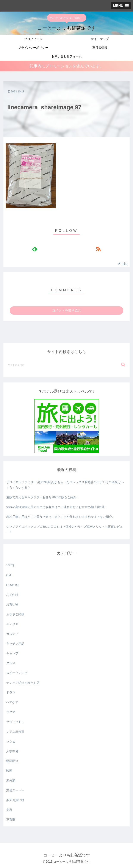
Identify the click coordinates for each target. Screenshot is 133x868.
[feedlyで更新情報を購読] (35, 249)
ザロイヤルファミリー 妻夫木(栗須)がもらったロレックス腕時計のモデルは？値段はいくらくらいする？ (65, 485)
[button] (123, 365)
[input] (66, 365)
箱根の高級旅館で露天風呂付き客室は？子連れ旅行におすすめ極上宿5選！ (57, 507)
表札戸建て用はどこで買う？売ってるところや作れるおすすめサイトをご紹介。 (61, 517)
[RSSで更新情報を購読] (98, 249)
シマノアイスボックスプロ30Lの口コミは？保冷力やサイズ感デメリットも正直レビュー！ (65, 529)
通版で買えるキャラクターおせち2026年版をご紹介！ (43, 497)
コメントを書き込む (66, 310)
